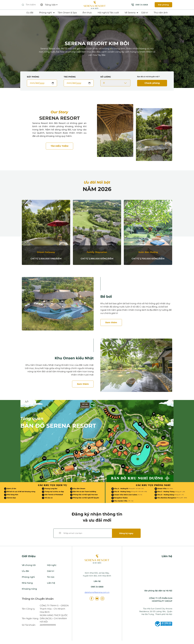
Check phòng (152, 83)
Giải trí (145, 13)
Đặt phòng (163, 5)
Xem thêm (111, 322)
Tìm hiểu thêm (59, 146)
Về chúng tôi (29, 565)
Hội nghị (52, 565)
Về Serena (130, 13)
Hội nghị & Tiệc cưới (108, 13)
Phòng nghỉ (45, 13)
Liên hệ (51, 583)
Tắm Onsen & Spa (67, 13)
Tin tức (51, 577)
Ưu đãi (30, 13)
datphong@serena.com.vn (97, 592)
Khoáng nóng (29, 589)
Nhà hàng (27, 583)
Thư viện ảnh (161, 13)
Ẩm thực (87, 13)
